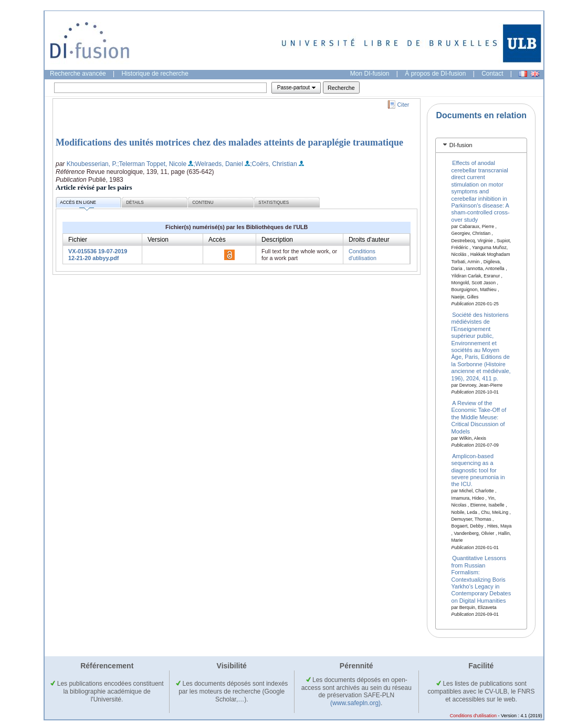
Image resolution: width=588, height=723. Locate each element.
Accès (217, 240)
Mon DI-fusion (370, 74)
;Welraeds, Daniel (218, 164)
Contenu (203, 203)
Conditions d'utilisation (363, 255)
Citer (403, 105)
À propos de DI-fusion (435, 74)
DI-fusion (461, 145)
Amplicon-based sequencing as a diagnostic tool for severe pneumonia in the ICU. (478, 470)
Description (277, 240)
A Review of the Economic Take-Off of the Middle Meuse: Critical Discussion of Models (479, 417)
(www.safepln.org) (355, 703)
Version (158, 240)
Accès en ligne (78, 204)
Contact (492, 74)
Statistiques (274, 203)
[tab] (481, 145)
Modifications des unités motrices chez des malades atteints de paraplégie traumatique (229, 142)
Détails (135, 203)
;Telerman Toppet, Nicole (152, 164)
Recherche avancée (78, 74)
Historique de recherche (155, 74)
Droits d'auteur (369, 240)
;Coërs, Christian (273, 164)
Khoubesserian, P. (92, 164)
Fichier (78, 240)
